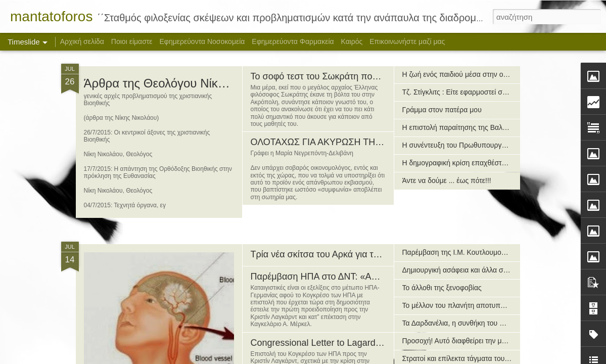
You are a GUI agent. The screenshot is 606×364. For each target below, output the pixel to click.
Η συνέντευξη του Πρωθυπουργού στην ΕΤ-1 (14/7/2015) (492, 145)
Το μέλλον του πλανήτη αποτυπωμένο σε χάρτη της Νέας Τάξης (501, 305)
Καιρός (352, 41)
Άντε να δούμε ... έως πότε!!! (447, 180)
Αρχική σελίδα (82, 41)
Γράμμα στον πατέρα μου (442, 110)
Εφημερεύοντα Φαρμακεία (293, 41)
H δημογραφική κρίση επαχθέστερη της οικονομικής (483, 163)
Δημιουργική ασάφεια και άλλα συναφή (463, 270)
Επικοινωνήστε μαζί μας (407, 41)
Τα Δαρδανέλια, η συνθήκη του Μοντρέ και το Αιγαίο (483, 323)
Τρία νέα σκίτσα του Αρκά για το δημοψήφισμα (344, 254)
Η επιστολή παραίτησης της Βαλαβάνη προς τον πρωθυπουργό (502, 127)
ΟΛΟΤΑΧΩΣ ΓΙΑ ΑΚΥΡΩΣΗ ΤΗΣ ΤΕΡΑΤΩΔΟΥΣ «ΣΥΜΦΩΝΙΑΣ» (380, 142)
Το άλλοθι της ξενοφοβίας (442, 288)
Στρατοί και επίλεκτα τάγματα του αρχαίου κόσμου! (481, 358)
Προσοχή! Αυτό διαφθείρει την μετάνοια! (465, 341)
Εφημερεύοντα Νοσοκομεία (202, 41)
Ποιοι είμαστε (132, 41)
